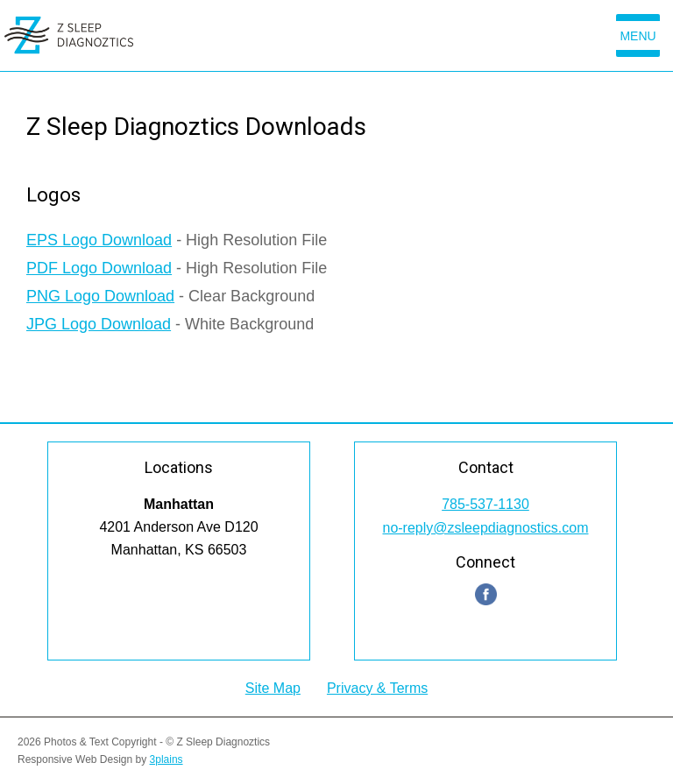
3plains (166, 759)
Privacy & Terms (377, 688)
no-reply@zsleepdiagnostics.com (485, 528)
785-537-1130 (485, 504)
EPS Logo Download (99, 240)
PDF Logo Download (99, 268)
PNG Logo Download (100, 296)
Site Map (273, 688)
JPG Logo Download (99, 324)
